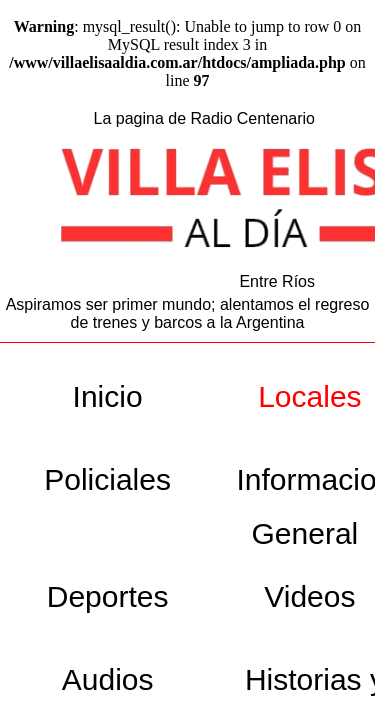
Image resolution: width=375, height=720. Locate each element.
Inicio (108, 396)
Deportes (108, 596)
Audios (108, 679)
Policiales (107, 479)
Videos (309, 596)
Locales (309, 396)
